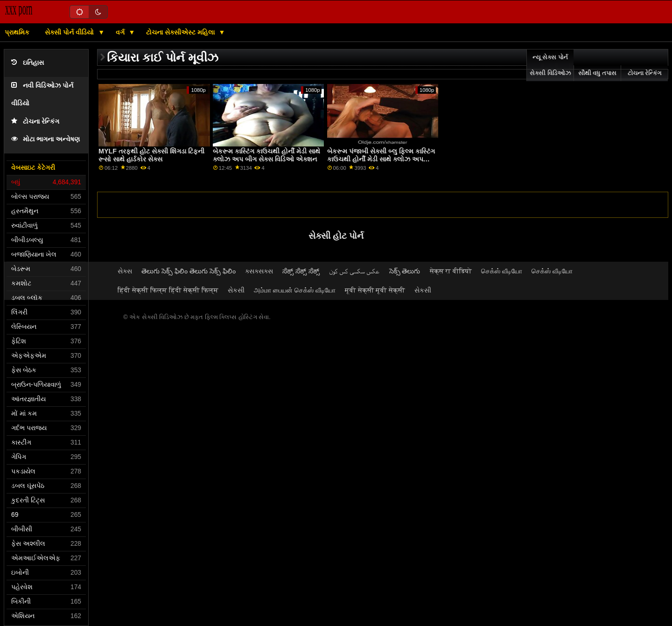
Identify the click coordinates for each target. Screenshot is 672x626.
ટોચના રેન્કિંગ (35, 122)
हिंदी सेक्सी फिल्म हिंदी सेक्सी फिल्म (168, 290)
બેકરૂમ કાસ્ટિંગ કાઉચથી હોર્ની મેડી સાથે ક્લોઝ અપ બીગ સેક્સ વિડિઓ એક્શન (266, 155)
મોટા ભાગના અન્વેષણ (45, 139)
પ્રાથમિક (17, 32)
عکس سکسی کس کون (354, 271)
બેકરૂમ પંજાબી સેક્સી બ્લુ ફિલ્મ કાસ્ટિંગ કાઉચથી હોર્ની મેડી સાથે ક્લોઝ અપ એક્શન (381, 159)
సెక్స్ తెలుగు (405, 271)
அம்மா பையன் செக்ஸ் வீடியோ (295, 290)
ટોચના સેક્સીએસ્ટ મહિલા (181, 32)
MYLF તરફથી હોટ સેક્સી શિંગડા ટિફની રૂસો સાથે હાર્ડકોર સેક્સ (151, 155)
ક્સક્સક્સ (259, 271)
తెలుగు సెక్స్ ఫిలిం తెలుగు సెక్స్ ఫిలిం (189, 271)
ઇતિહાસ (28, 63)
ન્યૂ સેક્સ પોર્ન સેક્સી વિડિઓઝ (550, 65)
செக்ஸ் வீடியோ (502, 271)
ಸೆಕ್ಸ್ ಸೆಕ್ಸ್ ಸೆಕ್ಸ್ (301, 271)
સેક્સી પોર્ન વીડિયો (70, 32)
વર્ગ (121, 32)
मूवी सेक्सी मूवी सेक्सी (375, 290)
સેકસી (236, 290)
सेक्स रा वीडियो (451, 271)
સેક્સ (125, 271)
